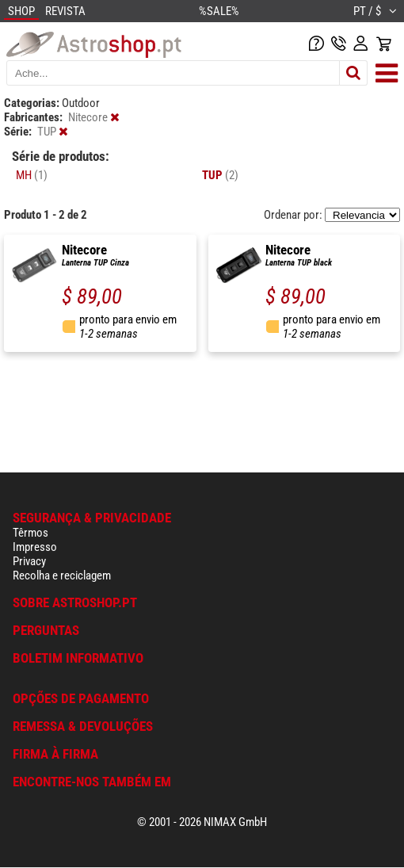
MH (32, 175)
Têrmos (30, 533)
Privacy (29, 561)
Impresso (35, 547)
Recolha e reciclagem (62, 575)
